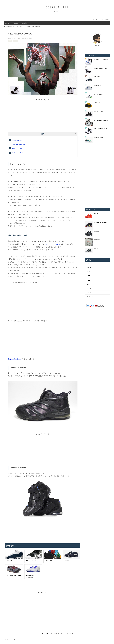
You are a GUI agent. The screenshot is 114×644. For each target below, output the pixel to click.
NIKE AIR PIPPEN (98, 112)
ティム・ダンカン (17, 140)
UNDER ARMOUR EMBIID (100, 222)
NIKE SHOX (10, 561)
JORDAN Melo (97, 103)
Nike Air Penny (97, 86)
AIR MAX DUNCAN (18, 148)
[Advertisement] (43, 114)
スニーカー (90, 284)
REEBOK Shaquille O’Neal (100, 68)
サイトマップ (44, 633)
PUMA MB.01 (97, 214)
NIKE (10, 41)
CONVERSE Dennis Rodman (101, 120)
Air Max (89, 268)
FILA (88, 272)
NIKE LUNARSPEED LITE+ (14, 576)
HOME (7, 23)
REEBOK (90, 280)
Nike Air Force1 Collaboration (30, 576)
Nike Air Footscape (98, 138)
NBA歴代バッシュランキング (101, 60)
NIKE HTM (67, 561)
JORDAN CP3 (48, 561)
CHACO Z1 (97, 231)
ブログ (89, 292)
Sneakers (15, 23)
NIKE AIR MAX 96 (98, 94)
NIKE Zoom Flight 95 (31, 561)
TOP (11, 26)
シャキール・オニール (53, 244)
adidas (89, 264)
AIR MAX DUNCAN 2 (18, 153)
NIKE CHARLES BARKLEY (13, 586)
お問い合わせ (70, 633)
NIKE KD (96, 248)
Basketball (24, 23)
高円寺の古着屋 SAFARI (100, 240)
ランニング (90, 297)
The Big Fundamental (19, 144)
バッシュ (15, 41)
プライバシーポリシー (57, 633)
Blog (32, 23)
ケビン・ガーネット (15, 359)
